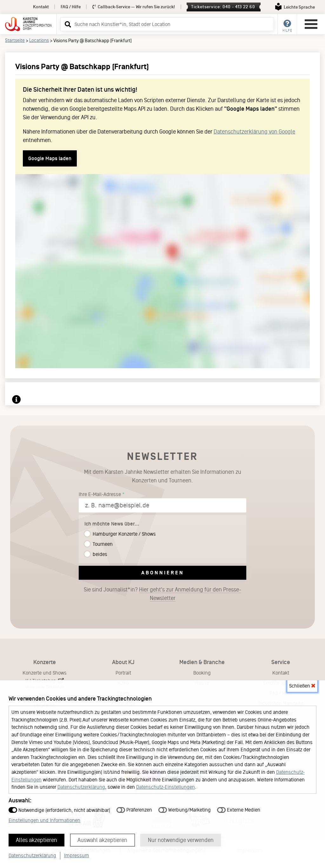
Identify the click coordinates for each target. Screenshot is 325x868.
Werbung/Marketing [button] (185, 809)
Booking (202, 673)
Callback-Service (134, 7)
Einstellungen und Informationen (44, 820)
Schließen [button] (302, 685)
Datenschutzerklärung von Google (254, 132)
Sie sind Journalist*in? (162, 594)
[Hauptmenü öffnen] (311, 24)
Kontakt (41, 7)
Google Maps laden (50, 158)
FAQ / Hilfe (71, 7)
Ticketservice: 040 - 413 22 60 (223, 7)
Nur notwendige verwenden (181, 840)
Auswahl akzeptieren (103, 840)
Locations (39, 40)
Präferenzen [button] (134, 809)
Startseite (15, 40)
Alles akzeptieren (37, 840)
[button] (67, 24)
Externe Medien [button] (239, 809)
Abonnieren (163, 573)
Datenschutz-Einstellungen (166, 787)
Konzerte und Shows (45, 673)
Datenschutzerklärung (81, 787)
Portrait (123, 673)
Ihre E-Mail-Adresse (100, 494)
